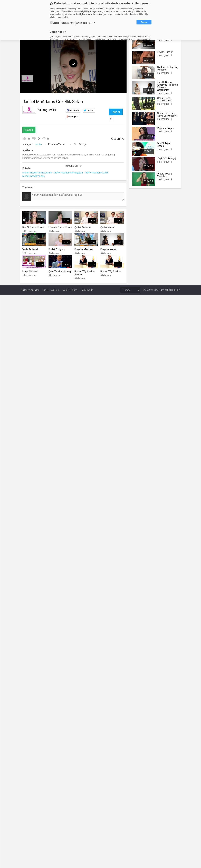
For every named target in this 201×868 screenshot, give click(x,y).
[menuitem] (28, 78)
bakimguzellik (48, 109)
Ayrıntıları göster (84, 23)
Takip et (116, 111)
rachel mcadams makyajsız (69, 172)
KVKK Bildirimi (70, 292)
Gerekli (55, 23)
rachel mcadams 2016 (98, 172)
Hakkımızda (87, 292)
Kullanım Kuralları (30, 292)
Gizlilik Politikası (51, 292)
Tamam (144, 22)
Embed (30, 129)
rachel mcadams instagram (38, 172)
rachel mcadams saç (35, 175)
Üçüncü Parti (68, 23)
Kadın (40, 144)
